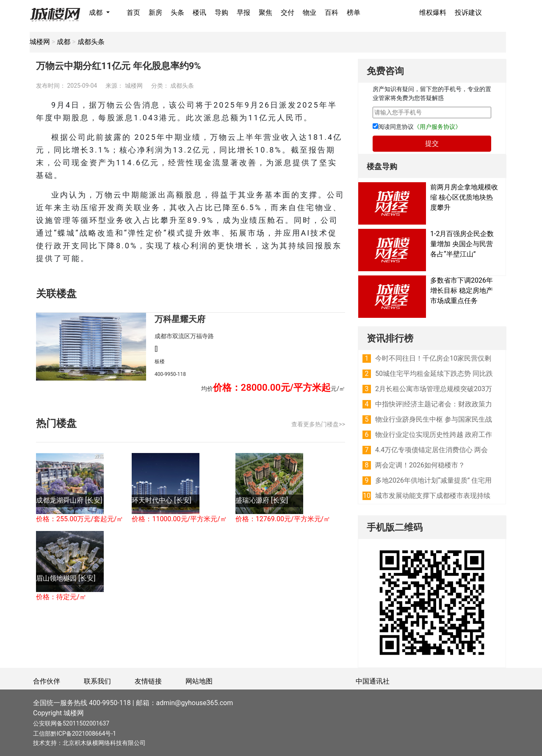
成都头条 (91, 42)
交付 (288, 13)
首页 (133, 13)
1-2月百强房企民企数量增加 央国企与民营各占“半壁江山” (462, 244)
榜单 (354, 13)
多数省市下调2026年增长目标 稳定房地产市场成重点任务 (462, 290)
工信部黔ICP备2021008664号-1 (75, 734)
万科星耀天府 (180, 319)
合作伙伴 (47, 681)
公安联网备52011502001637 (71, 723)
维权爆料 (433, 13)
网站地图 (199, 681)
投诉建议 (468, 13)
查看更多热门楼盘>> (318, 424)
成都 (97, 13)
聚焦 (265, 13)
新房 (155, 13)
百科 (332, 13)
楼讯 (199, 13)
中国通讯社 (373, 681)
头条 (177, 13)
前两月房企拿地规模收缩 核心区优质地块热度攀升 (464, 197)
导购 (221, 13)
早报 (243, 13)
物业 (310, 13)
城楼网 (40, 42)
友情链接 (148, 681)
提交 (432, 143)
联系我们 (97, 681)
